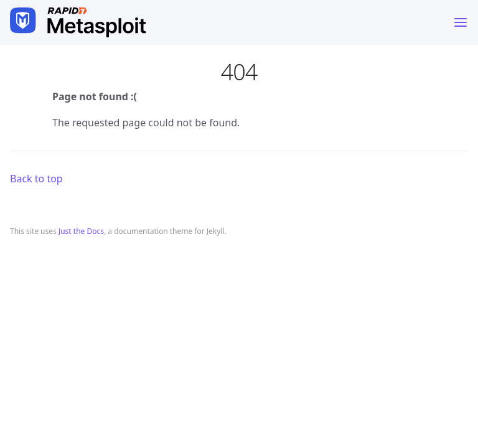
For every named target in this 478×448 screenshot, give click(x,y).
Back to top (36, 179)
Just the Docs (81, 231)
